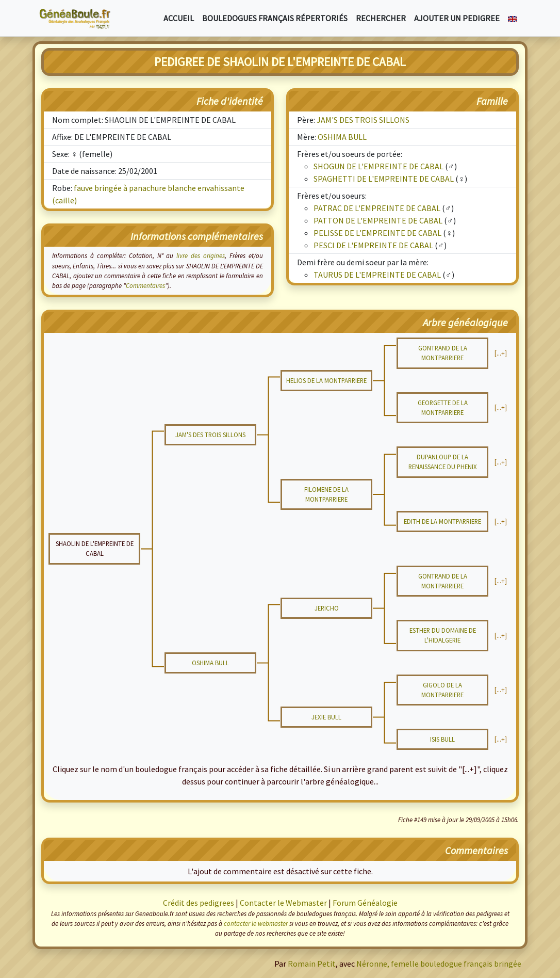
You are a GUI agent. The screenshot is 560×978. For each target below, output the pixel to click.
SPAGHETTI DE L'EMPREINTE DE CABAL (384, 179)
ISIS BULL (442, 739)
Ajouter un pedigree (457, 18)
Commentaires (145, 285)
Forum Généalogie (365, 903)
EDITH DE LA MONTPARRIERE (442, 521)
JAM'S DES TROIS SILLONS (363, 120)
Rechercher (381, 18)
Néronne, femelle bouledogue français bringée (439, 964)
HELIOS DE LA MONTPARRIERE (326, 380)
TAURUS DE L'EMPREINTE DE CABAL (377, 275)
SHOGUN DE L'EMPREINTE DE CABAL (378, 166)
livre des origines (201, 255)
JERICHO (327, 608)
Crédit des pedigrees (199, 903)
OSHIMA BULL (342, 137)
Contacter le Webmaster (283, 903)
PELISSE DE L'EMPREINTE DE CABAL (377, 233)
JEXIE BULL (326, 717)
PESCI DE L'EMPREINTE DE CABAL (373, 245)
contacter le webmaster (256, 923)
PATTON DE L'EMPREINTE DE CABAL (378, 220)
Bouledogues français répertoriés (275, 18)
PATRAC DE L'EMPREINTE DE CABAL (377, 208)
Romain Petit (312, 964)
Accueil (179, 18)
